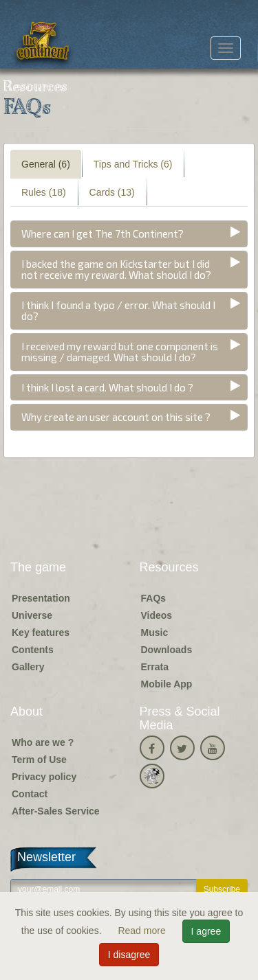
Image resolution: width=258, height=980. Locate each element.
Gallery (28, 667)
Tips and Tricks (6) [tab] (133, 164)
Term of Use (39, 760)
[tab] (129, 234)
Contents (33, 650)
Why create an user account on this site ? (116, 417)
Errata (155, 667)
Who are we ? (43, 742)
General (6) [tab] (46, 164)
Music (155, 633)
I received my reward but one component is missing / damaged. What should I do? (120, 352)
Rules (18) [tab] (44, 192)
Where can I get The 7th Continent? (103, 233)
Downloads (167, 650)
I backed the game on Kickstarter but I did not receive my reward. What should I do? (116, 270)
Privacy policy (44, 777)
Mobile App (167, 684)
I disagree (129, 955)
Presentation (41, 598)
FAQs (154, 598)
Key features (41, 633)
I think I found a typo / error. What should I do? (118, 311)
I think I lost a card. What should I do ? (107, 387)
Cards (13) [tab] (112, 192)
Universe (32, 615)
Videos (157, 615)
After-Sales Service (56, 811)
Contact (30, 794)
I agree (206, 931)
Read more (143, 931)
